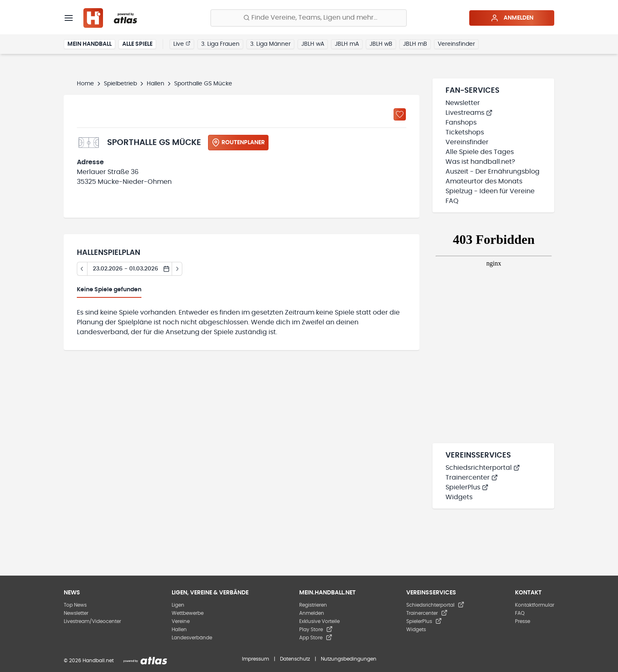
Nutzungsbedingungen (349, 659)
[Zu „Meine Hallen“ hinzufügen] (400, 114)
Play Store (316, 630)
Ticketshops (465, 132)
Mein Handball (90, 44)
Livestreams (469, 113)
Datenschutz (295, 659)
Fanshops (461, 123)
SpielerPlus (467, 487)
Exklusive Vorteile (319, 621)
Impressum (255, 659)
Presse (523, 621)
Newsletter (463, 103)
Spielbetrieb (120, 84)
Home (85, 84)
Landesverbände (192, 638)
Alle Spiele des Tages (480, 152)
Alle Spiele (137, 44)
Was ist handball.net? (480, 162)
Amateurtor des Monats (484, 181)
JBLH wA (313, 44)
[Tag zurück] (82, 269)
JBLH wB (381, 44)
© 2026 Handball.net (89, 661)
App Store (316, 638)
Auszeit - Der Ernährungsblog (493, 172)
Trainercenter (472, 478)
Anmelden (512, 18)
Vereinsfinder (456, 44)
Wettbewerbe (188, 613)
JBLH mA (347, 44)
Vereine (181, 621)
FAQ (452, 201)
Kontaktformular (535, 605)
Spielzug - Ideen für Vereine (490, 191)
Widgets (459, 497)
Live (182, 44)
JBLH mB (415, 44)
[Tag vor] (177, 269)
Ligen (178, 605)
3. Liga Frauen (220, 44)
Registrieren (313, 605)
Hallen (156, 84)
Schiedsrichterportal (483, 468)
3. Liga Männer (270, 44)
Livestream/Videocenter (92, 621)
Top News (75, 605)
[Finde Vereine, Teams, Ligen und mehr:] (309, 18)
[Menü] (69, 18)
